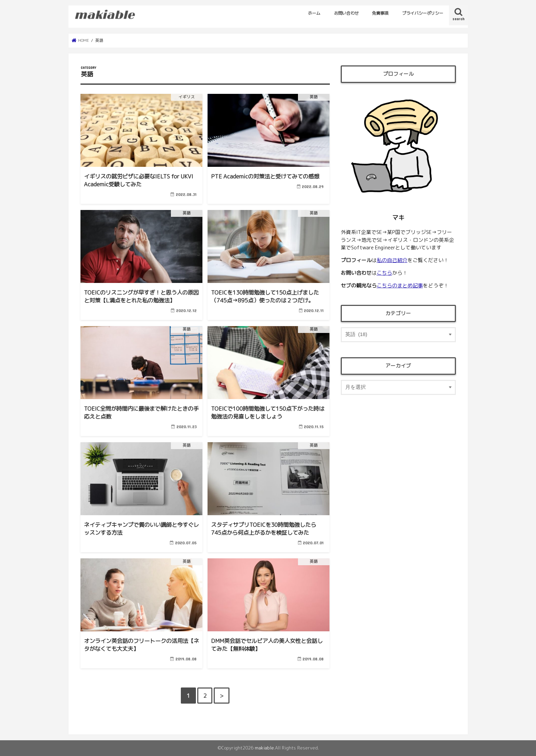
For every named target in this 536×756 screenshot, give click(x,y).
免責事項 (380, 13)
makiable (264, 748)
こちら (384, 273)
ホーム (314, 13)
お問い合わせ (346, 13)
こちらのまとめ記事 (400, 286)
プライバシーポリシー (423, 13)
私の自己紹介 (392, 260)
